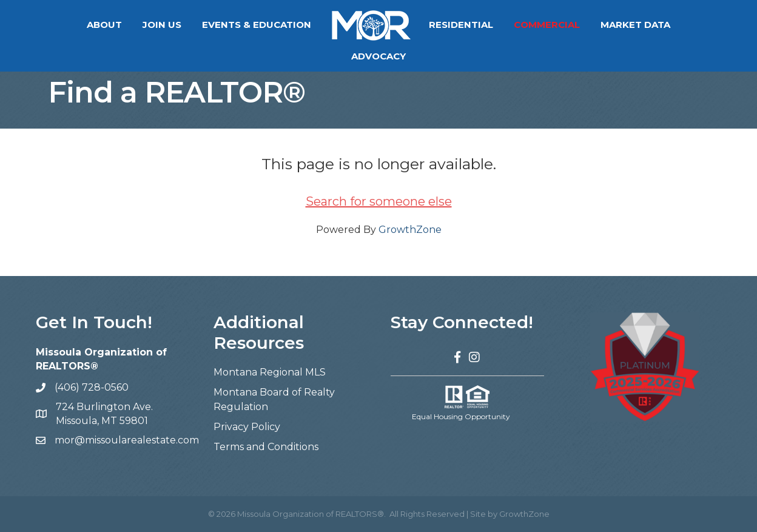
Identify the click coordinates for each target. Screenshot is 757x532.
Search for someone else (379, 201)
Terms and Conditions (266, 447)
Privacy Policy (247, 427)
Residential (423, 25)
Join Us (124, 25)
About (67, 25)
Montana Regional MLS (270, 372)
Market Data (598, 25)
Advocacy (681, 25)
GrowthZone (410, 230)
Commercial (509, 25)
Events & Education (219, 25)
